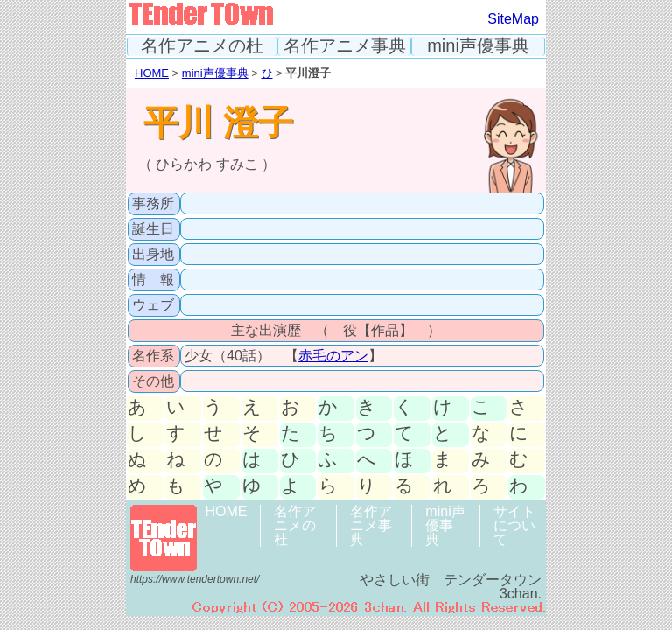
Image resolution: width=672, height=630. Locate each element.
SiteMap (513, 19)
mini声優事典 (478, 46)
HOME (152, 73)
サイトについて (514, 525)
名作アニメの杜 (202, 46)
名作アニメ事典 (345, 46)
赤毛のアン (333, 356)
